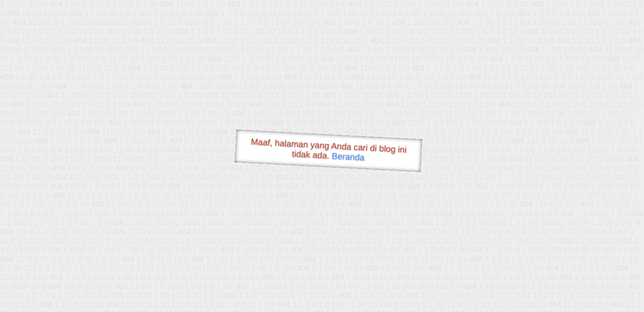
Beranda (348, 156)
